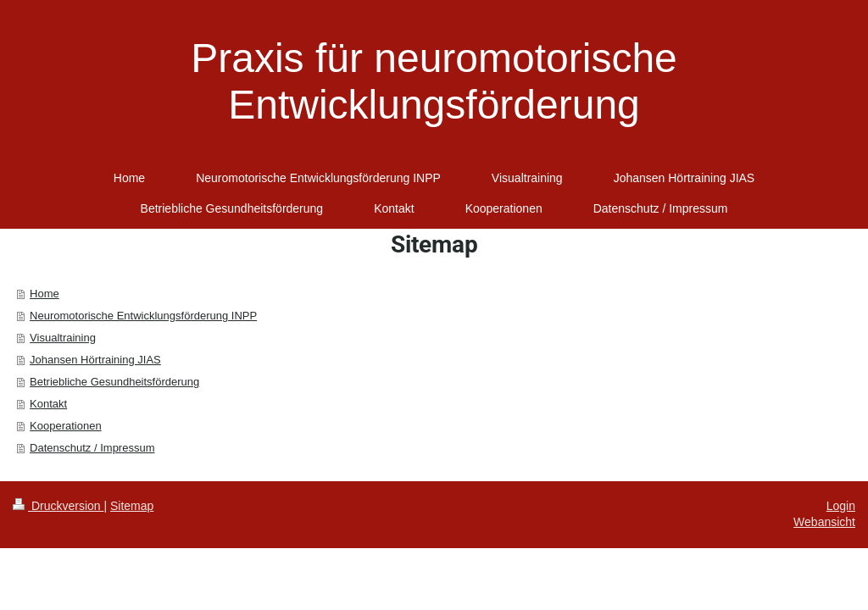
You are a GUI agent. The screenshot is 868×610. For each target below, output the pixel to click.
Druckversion (58, 506)
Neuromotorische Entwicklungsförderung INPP (143, 316)
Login (841, 506)
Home (45, 294)
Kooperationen (66, 426)
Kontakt (48, 404)
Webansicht (824, 522)
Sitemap (132, 506)
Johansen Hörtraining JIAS (95, 360)
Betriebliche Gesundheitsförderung (114, 382)
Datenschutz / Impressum (92, 448)
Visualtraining (63, 338)
